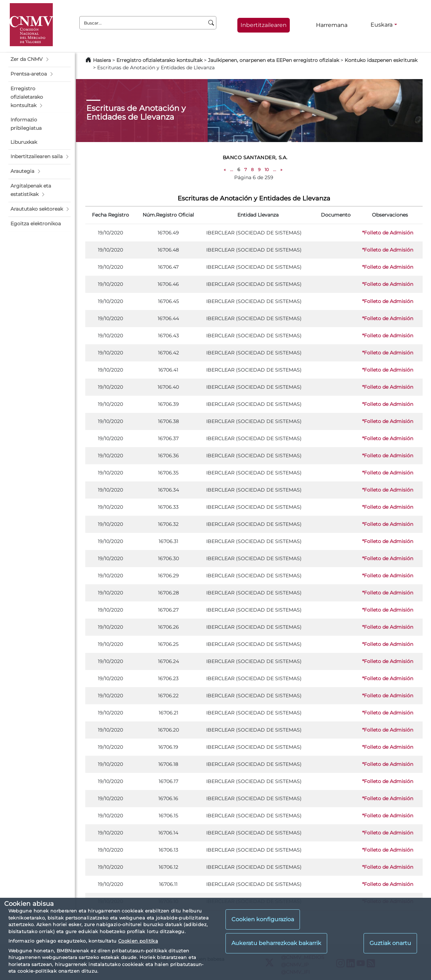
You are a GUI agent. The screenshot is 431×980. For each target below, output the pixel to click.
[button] (39, 59)
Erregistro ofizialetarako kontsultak (159, 60)
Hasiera (102, 60)
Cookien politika (138, 941)
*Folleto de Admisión (388, 233)
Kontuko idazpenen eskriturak (381, 60)
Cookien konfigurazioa (263, 919)
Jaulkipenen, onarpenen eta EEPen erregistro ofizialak (274, 60)
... (232, 170)
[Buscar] (211, 23)
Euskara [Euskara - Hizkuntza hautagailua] (382, 25)
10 (267, 170)
